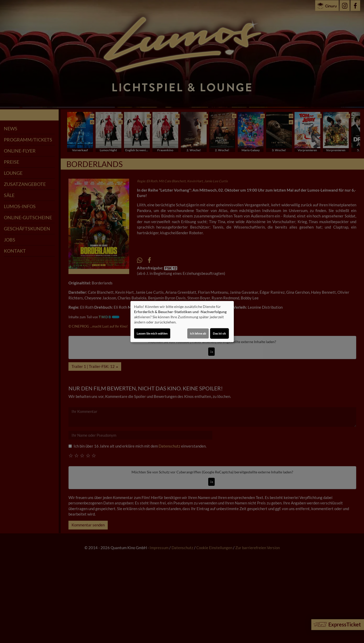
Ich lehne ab (198, 333)
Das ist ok (219, 333)
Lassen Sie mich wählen (152, 333)
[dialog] (182, 322)
